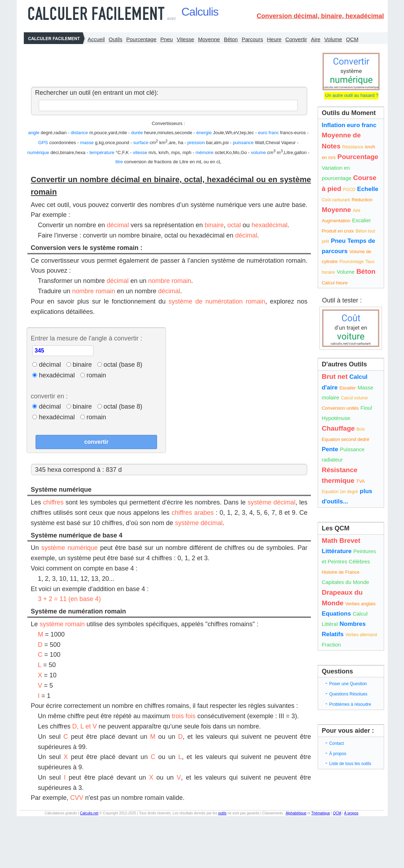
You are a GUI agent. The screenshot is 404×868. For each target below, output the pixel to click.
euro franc (268, 133)
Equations (336, 614)
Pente (330, 449)
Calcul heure (335, 283)
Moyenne (209, 39)
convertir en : (49, 396)
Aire (316, 39)
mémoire (204, 152)
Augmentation (336, 221)
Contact (336, 743)
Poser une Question (348, 684)
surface (141, 143)
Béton (231, 39)
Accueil (96, 39)
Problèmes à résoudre (350, 704)
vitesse (140, 152)
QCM (352, 39)
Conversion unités (340, 408)
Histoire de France (340, 572)
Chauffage (338, 428)
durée (137, 133)
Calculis (200, 12)
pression (196, 143)
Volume (333, 39)
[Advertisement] (167, 64)
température (102, 152)
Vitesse (185, 39)
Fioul (367, 408)
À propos (338, 754)
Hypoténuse (336, 418)
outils (222, 813)
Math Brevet (341, 541)
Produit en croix (338, 231)
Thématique (321, 813)
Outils (115, 39)
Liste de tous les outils (350, 764)
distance (79, 133)
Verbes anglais (360, 604)
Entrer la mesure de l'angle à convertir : (86, 338)
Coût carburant (336, 200)
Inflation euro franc (349, 125)
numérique (38, 152)
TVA (360, 481)
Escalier (362, 220)
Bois (360, 429)
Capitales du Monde (345, 582)
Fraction (331, 645)
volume (258, 152)
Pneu (166, 39)
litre (119, 162)
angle (34, 133)
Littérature (336, 551)
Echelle (368, 189)
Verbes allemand (361, 635)
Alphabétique (296, 813)
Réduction (362, 200)
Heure (274, 39)
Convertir (296, 39)
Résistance (353, 147)
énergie (204, 133)
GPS (43, 143)
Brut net (335, 376)
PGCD (349, 190)
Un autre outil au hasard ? (351, 95)
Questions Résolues (348, 694)
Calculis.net (89, 813)
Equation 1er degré (340, 492)
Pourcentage (141, 39)
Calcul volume (354, 398)
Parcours (252, 39)
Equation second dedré (345, 439)
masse (87, 143)
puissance (243, 143)
